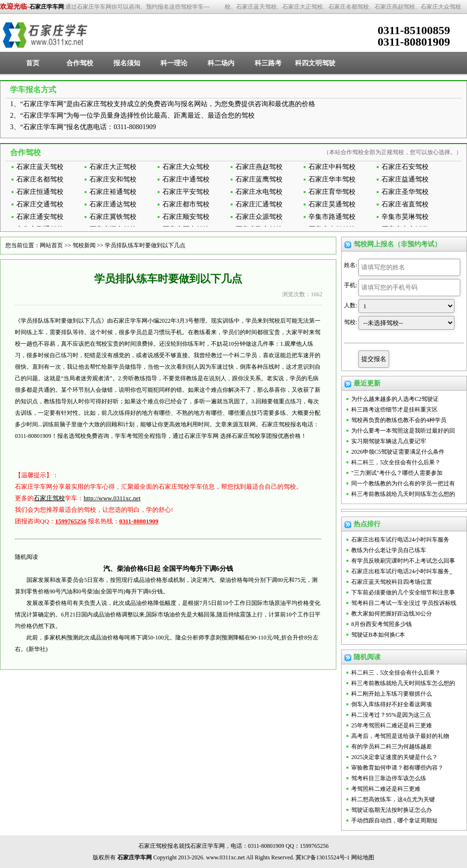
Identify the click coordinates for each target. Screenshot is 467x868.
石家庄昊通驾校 (332, 204)
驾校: (350, 322)
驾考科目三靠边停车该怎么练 (389, 778)
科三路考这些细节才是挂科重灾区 (394, 410)
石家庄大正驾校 (113, 167)
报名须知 (127, 63)
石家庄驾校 (49, 498)
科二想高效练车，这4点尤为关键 (393, 799)
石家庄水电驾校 (259, 192)
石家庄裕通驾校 (113, 192)
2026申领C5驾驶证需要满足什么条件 (398, 452)
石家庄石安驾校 (405, 167)
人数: (350, 305)
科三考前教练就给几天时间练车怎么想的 (403, 494)
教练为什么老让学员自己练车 (389, 550)
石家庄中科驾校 (332, 167)
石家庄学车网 (47, 7)
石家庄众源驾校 (259, 217)
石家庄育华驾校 (332, 192)
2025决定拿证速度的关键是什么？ (394, 757)
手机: (350, 285)
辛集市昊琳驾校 (405, 217)
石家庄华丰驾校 (332, 179)
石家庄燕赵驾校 (259, 167)
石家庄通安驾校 (40, 217)
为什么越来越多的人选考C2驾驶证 (395, 399)
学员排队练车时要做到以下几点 (145, 245)
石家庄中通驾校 (186, 179)
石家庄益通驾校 (405, 179)
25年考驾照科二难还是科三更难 (392, 725)
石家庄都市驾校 (186, 204)
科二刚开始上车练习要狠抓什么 (392, 694)
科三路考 (268, 63)
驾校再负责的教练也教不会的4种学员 (399, 420)
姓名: (350, 265)
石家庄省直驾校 (405, 204)
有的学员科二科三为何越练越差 (392, 747)
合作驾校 (80, 63)
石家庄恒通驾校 (40, 192)
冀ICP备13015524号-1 (323, 857)
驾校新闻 (84, 245)
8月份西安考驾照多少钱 (381, 624)
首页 (33, 63)
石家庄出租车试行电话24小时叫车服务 (400, 540)
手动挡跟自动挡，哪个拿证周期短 (394, 820)
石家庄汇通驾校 (259, 204)
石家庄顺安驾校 (186, 217)
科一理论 (174, 63)
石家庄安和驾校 (113, 179)
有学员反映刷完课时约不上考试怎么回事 (403, 561)
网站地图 (363, 857)
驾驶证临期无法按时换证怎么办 (392, 810)
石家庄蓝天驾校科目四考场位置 (392, 582)
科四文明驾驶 (315, 63)
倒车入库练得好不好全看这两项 (392, 704)
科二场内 (221, 63)
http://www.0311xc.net (112, 498)
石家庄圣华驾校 (405, 192)
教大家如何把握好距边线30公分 (392, 614)
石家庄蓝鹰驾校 (259, 179)
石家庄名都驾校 (40, 179)
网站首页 (51, 245)
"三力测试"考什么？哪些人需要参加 (397, 473)
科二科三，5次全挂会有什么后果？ (396, 462)
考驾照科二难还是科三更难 (386, 789)
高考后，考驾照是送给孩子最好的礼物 (400, 736)
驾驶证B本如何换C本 (378, 635)
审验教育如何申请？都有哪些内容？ (397, 768)
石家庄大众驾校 (186, 167)
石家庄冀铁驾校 (113, 217)
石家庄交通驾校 (40, 204)
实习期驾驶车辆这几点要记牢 (389, 441)
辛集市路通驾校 (332, 217)
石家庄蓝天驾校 (40, 167)
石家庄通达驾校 (113, 204)
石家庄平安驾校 (186, 192)
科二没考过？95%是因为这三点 (391, 715)
